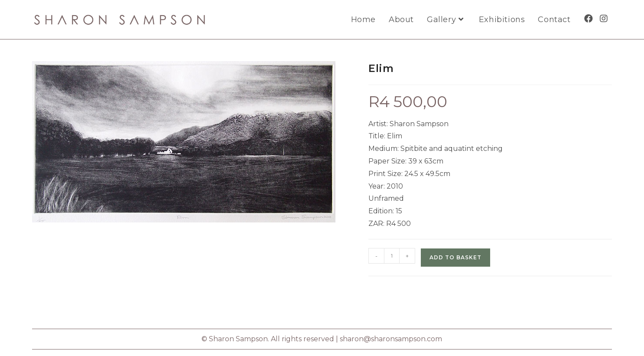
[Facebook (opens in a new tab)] (589, 19)
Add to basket (455, 257)
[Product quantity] (392, 256)
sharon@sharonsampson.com (391, 339)
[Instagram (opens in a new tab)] (604, 19)
